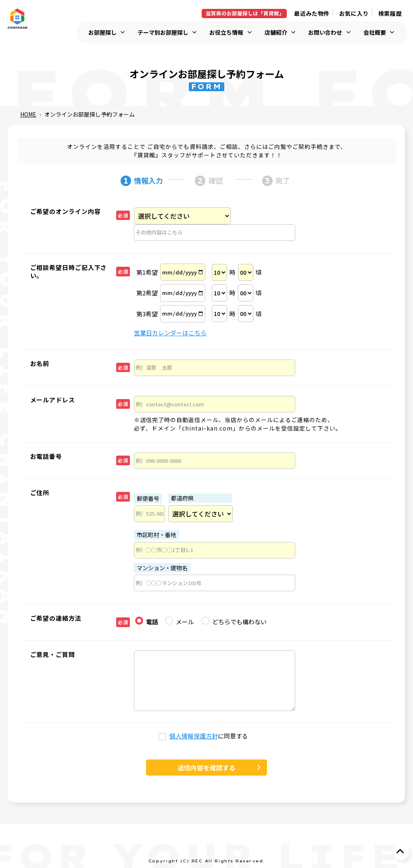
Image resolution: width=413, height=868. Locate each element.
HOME (28, 114)
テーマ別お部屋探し (163, 32)
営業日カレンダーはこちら (170, 333)
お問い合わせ (325, 32)
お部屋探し (102, 32)
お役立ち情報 (226, 32)
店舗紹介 (276, 32)
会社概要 (375, 32)
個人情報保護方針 (194, 736)
